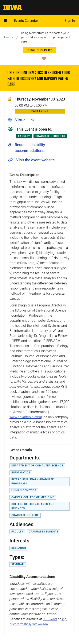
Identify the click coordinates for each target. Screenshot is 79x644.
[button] (5, 21)
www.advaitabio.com (25, 417)
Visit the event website (35, 160)
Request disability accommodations (30, 148)
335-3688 (50, 619)
